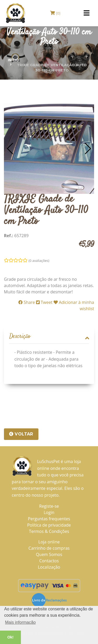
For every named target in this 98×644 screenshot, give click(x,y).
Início (14, 60)
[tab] (49, 337)
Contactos (49, 561)
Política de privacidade (49, 525)
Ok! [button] (10, 637)
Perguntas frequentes (49, 519)
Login (49, 512)
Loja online (49, 542)
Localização (49, 567)
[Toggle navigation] (87, 13)
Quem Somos (49, 554)
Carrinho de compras (49, 548)
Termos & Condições (49, 531)
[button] (10, 149)
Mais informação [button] (20, 622)
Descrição (49, 337)
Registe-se (49, 506)
